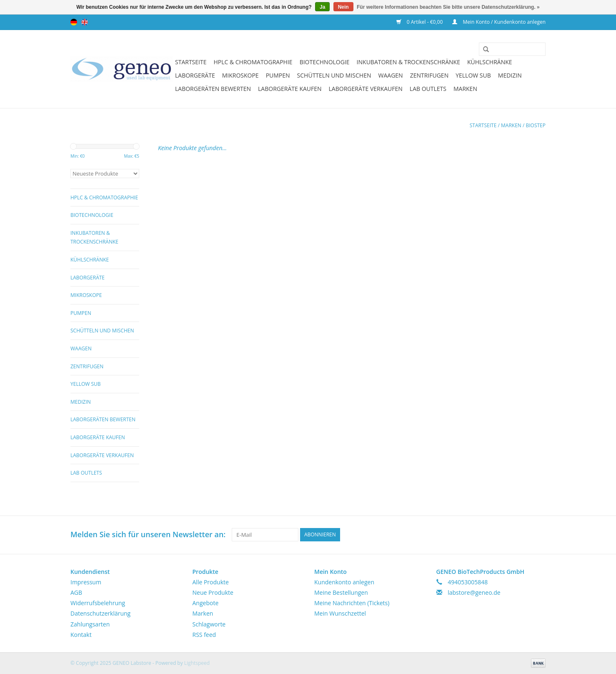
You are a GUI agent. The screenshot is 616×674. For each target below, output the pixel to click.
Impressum (86, 582)
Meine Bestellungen (341, 592)
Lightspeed (197, 663)
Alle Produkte (211, 582)
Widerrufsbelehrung (98, 603)
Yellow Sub (473, 75)
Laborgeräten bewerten (213, 89)
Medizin (510, 75)
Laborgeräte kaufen (290, 89)
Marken (465, 89)
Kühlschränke (490, 62)
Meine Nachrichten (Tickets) (352, 603)
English (85, 22)
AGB (76, 592)
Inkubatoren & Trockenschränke (408, 62)
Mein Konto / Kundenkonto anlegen (499, 22)
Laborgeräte (195, 75)
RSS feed (204, 635)
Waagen (391, 75)
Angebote (206, 603)
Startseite (191, 62)
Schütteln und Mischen (334, 75)
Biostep (536, 125)
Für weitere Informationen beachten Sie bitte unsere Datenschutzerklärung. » (448, 7)
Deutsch (74, 22)
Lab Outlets (428, 89)
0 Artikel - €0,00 (420, 22)
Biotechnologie (325, 62)
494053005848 (468, 582)
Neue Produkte (213, 592)
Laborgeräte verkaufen (366, 89)
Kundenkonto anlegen (344, 582)
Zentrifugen (429, 75)
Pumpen (278, 75)
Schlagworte (209, 624)
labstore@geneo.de (474, 592)
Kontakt (81, 635)
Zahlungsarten (90, 624)
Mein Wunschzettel (340, 613)
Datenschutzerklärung (100, 613)
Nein (343, 7)
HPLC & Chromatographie (253, 62)
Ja (322, 7)
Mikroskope (240, 75)
